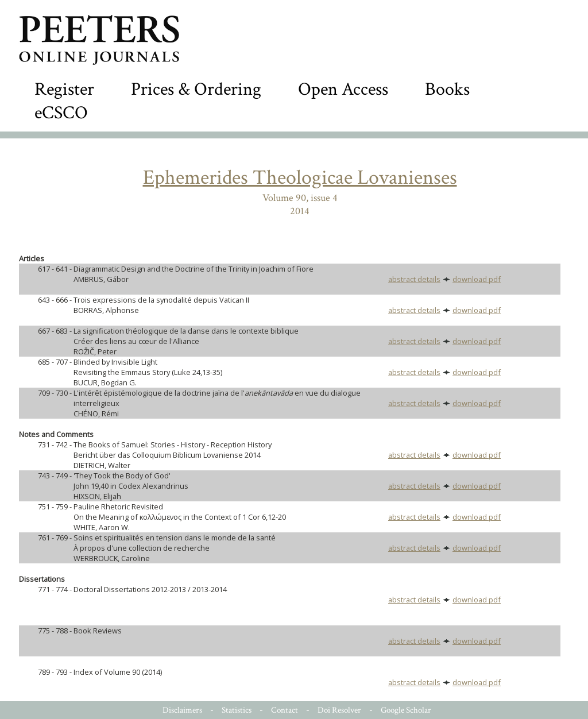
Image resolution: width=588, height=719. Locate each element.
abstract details (414, 279)
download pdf (477, 279)
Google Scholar (406, 710)
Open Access (343, 89)
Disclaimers (182, 710)
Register (64, 89)
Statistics (237, 710)
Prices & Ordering (196, 89)
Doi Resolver (339, 710)
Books (447, 89)
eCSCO (61, 113)
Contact (285, 710)
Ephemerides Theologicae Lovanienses (300, 178)
